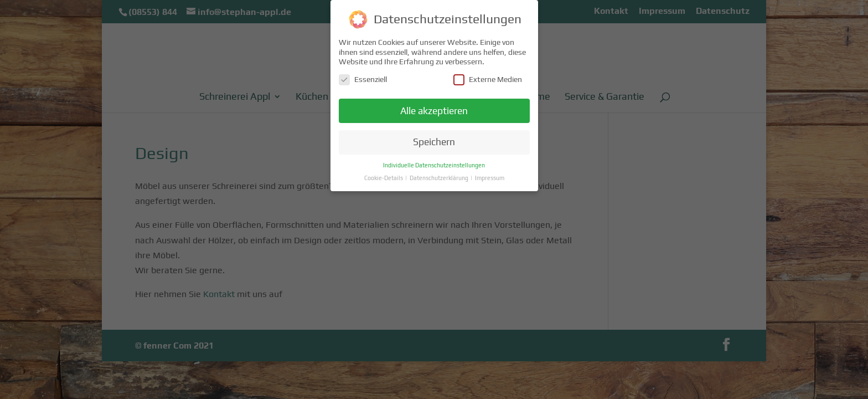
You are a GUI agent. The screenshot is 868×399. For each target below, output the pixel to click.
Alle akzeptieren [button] (434, 109)
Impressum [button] (490, 176)
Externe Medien (488, 78)
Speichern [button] (434, 141)
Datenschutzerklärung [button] (440, 176)
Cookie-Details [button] (384, 176)
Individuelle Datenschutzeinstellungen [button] (434, 163)
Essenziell (363, 78)
